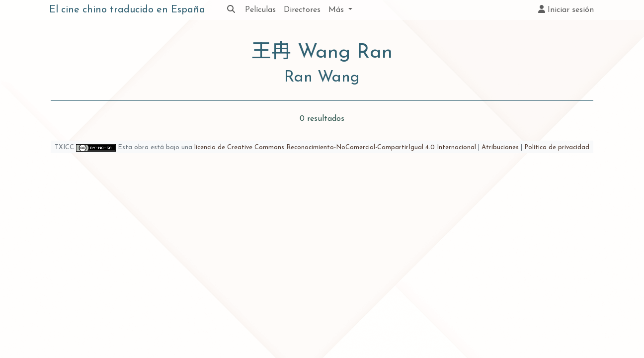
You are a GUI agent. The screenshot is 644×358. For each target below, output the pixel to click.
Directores (302, 10)
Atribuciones (500, 147)
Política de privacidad (557, 147)
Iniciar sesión (566, 9)
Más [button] (337, 10)
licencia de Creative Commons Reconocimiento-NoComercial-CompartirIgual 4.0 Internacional (335, 147)
